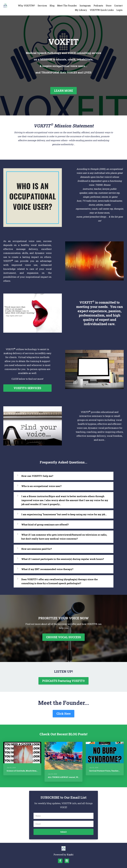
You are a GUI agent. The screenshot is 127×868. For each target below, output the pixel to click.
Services (42, 6)
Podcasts (98, 6)
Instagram (85, 6)
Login (120, 10)
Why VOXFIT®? (26, 6)
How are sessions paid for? (37, 549)
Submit (63, 832)
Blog (52, 6)
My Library (81, 10)
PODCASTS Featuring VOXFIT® (63, 681)
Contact (118, 6)
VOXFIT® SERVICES (27, 388)
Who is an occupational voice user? (41, 486)
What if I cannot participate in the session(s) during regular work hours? (63, 559)
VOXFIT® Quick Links (102, 10)
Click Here (63, 714)
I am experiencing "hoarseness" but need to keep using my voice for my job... (64, 514)
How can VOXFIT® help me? (37, 476)
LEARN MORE (63, 91)
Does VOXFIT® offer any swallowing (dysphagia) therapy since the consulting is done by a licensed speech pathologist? (60, 581)
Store (109, 6)
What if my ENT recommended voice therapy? (47, 569)
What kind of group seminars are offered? (45, 525)
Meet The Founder (67, 6)
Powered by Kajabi (63, 855)
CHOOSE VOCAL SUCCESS (63, 637)
